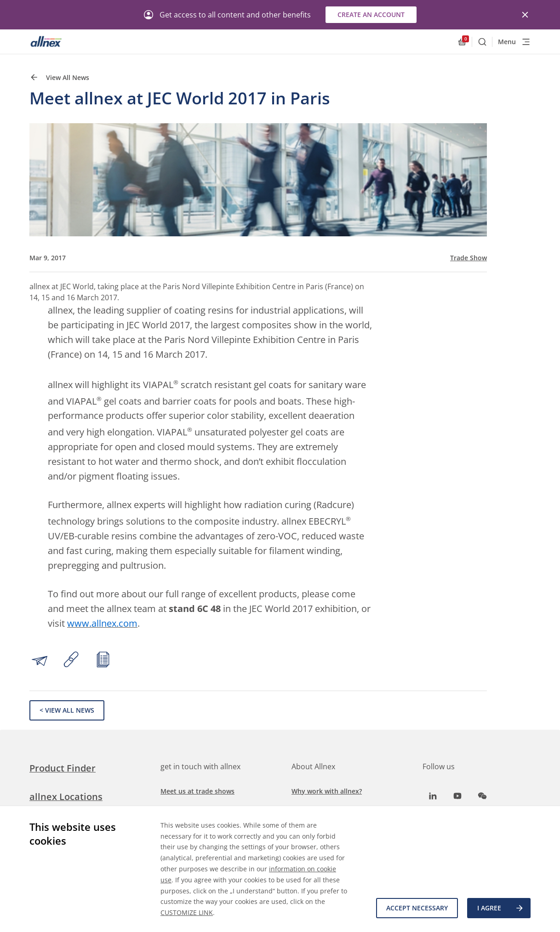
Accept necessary (417, 908)
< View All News (67, 710)
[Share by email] (40, 661)
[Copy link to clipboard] (71, 661)
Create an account (371, 14)
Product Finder (63, 768)
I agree (501, 908)
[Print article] (103, 661)
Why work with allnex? (327, 791)
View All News (59, 77)
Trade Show (469, 258)
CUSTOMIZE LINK (187, 912)
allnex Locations (66, 797)
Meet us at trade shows (197, 791)
